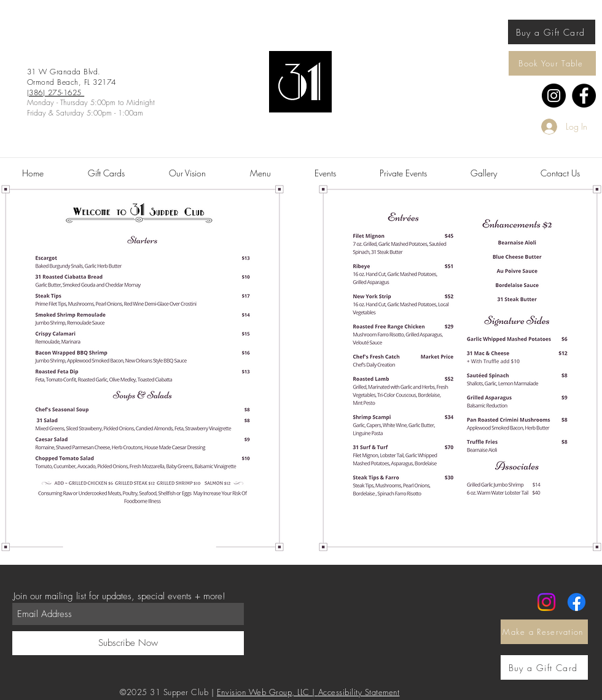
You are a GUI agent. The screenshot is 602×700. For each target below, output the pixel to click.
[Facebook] (584, 96)
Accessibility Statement (359, 692)
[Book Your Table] (552, 63)
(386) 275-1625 (56, 92)
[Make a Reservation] (544, 632)
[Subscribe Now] (128, 643)
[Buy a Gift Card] (552, 32)
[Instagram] (554, 96)
